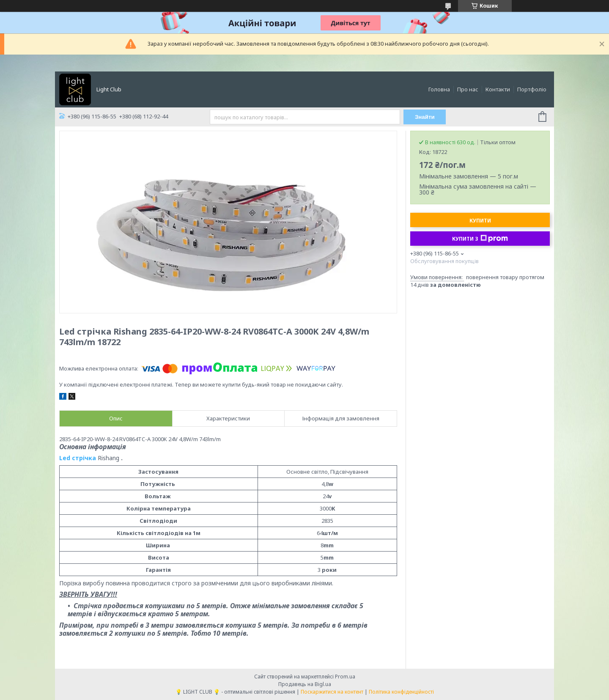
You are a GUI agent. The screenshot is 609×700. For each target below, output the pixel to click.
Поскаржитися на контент (332, 692)
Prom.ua (345, 677)
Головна (439, 89)
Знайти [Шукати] (425, 117)
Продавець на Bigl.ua (305, 684)
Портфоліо (532, 89)
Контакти (498, 89)
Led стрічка (78, 458)
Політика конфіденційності (401, 692)
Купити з (480, 239)
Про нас (468, 89)
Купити (480, 221)
